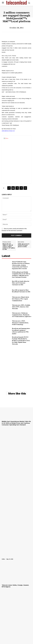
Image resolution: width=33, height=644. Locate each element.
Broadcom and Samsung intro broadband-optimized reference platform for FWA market (21, 331)
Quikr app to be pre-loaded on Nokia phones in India (24, 245)
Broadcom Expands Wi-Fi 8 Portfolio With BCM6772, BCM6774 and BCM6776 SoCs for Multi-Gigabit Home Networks (21, 340)
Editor (3, 559)
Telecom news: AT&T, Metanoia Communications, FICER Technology (20, 323)
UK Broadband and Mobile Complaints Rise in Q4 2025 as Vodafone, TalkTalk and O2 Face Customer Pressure (21, 275)
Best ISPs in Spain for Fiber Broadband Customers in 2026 (21, 291)
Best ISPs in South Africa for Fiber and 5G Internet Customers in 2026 (21, 283)
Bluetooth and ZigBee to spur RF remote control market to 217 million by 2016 (9, 247)
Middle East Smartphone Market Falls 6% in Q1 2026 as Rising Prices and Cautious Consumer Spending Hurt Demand (16, 423)
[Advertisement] (16, 364)
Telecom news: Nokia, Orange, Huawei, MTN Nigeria (15, 586)
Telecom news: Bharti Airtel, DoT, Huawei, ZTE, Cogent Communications (21, 299)
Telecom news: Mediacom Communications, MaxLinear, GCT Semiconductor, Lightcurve (22, 315)
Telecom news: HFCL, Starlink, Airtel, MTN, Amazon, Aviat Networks (21, 307)
